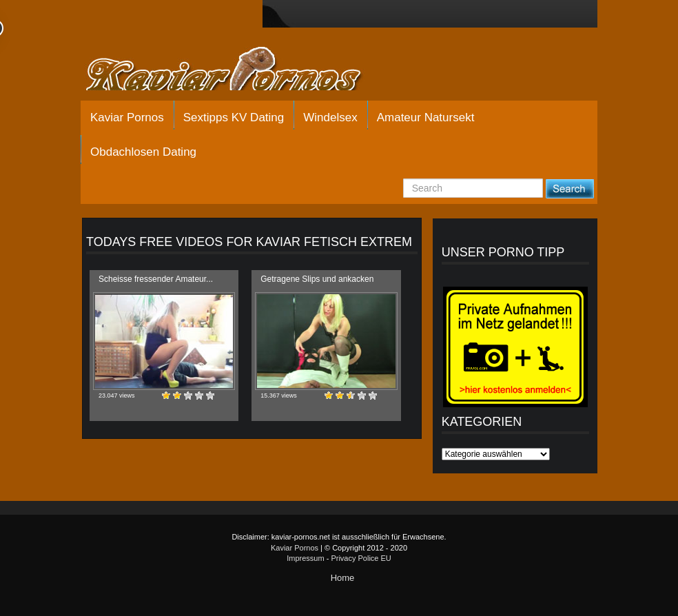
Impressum (305, 558)
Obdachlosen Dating (143, 152)
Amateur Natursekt (426, 117)
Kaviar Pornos (127, 117)
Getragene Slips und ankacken (317, 279)
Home (343, 578)
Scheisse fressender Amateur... (156, 279)
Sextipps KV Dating (234, 117)
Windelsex (330, 117)
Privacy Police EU (361, 558)
